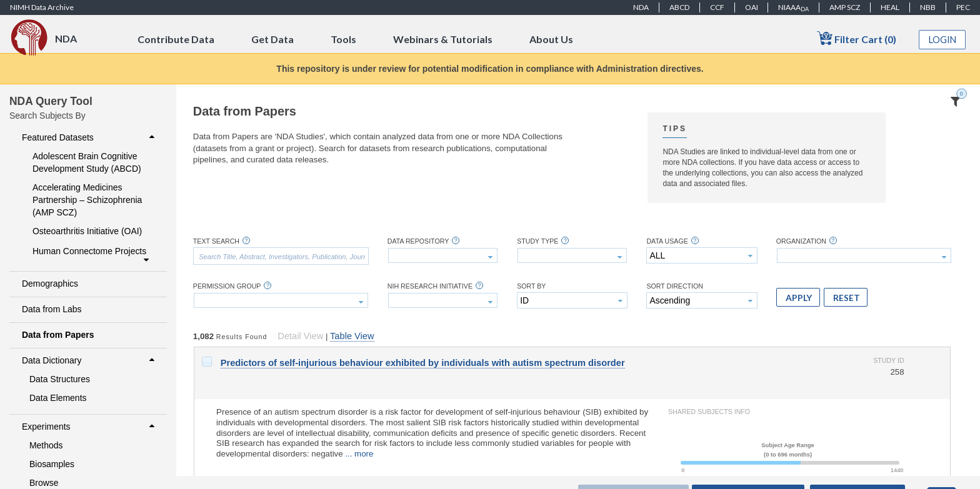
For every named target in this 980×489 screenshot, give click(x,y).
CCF (717, 7)
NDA (641, 7)
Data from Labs (52, 309)
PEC (963, 7)
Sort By (531, 286)
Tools (343, 39)
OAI (752, 7)
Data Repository (418, 241)
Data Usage (667, 241)
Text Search (216, 241)
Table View (352, 336)
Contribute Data (176, 39)
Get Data (272, 39)
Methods (46, 445)
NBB (928, 7)
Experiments (90, 427)
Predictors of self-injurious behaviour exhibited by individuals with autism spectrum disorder (423, 363)
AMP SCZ (845, 7)
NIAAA (793, 7)
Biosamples (52, 464)
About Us (551, 39)
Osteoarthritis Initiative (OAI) (87, 231)
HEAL (890, 7)
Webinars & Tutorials (443, 39)
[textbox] (281, 256)
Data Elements (58, 398)
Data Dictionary (90, 360)
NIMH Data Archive (42, 7)
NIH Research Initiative (430, 286)
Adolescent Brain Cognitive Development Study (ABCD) (87, 162)
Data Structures (60, 379)
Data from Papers (58, 335)
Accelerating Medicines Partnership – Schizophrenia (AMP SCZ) (87, 200)
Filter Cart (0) (857, 38)
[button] (798, 297)
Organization (801, 241)
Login (942, 40)
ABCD (679, 7)
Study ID (888, 360)
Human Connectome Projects (92, 255)
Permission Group (227, 286)
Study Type (537, 241)
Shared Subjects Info (709, 412)
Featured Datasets (90, 137)
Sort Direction (675, 286)
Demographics (50, 284)
